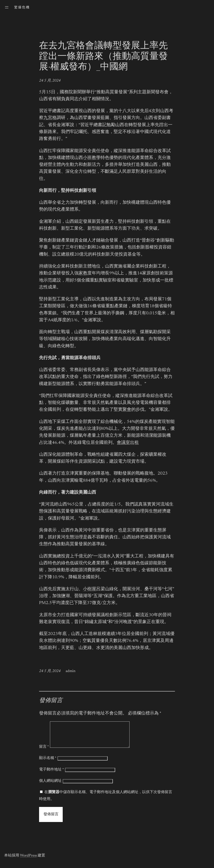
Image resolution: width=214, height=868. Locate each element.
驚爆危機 (22, 8)
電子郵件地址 (52, 775)
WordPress (28, 861)
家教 (83, 273)
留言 (44, 752)
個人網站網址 (50, 786)
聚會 (127, 410)
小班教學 (92, 158)
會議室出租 (128, 443)
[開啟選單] (7, 7)
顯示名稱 (48, 763)
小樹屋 (90, 589)
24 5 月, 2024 (50, 81)
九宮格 (50, 118)
